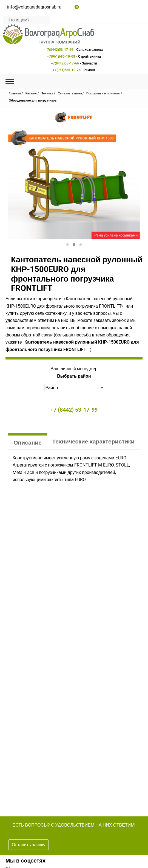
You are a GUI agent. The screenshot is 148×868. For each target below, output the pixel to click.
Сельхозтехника (70, 93)
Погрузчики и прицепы (103, 93)
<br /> (74, 520)
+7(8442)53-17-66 (65, 63)
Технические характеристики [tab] (93, 441)
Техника (47, 93)
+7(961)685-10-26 (67, 70)
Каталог (31, 93)
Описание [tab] (28, 442)
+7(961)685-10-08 (61, 56)
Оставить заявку (29, 845)
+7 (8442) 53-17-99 (74, 410)
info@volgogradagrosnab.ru (34, 7)
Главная (15, 93)
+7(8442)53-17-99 (59, 49)
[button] (67, 245)
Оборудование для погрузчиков (33, 100)
